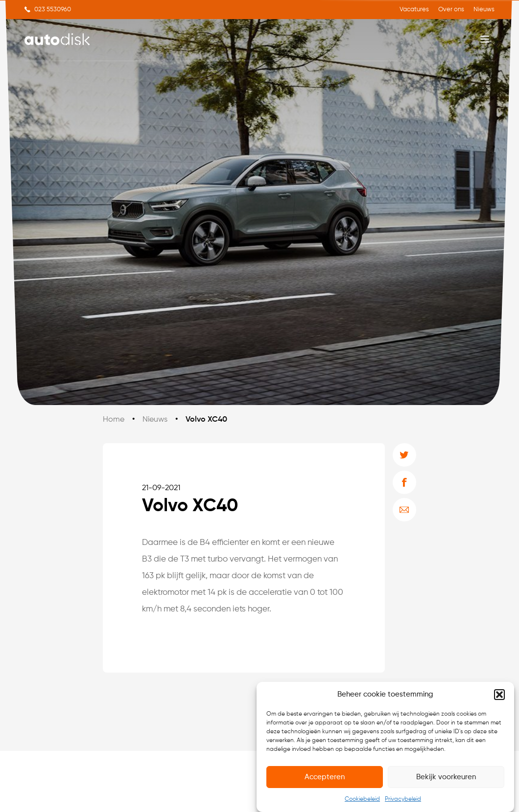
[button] (499, 695)
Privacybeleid (403, 799)
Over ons (451, 10)
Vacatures (414, 10)
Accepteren (325, 777)
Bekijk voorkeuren (446, 777)
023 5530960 (53, 10)
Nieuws (484, 10)
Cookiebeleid (362, 799)
